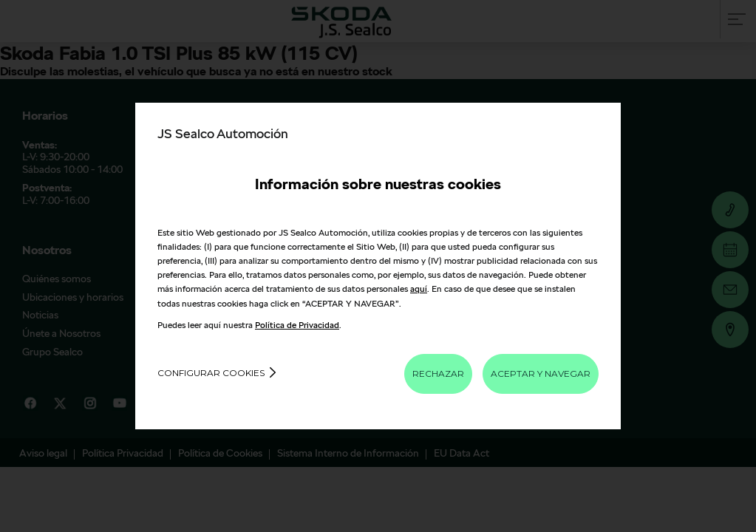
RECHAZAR (438, 374)
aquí (419, 289)
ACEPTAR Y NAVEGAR (541, 374)
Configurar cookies (211, 373)
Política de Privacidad (297, 325)
